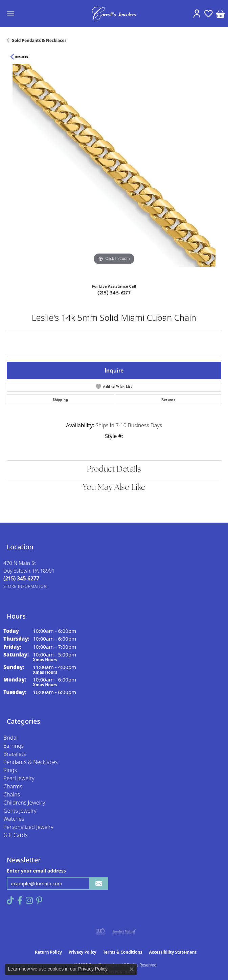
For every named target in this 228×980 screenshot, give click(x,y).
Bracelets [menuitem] (15, 754)
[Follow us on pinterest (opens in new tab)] (39, 901)
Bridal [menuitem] (10, 738)
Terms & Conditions (123, 952)
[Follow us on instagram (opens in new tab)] (29, 901)
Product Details (114, 470)
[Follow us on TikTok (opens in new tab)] (10, 901)
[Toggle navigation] (10, 14)
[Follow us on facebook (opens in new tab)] (20, 901)
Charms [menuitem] (13, 786)
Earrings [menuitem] (14, 746)
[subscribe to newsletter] (99, 883)
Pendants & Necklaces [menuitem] (30, 762)
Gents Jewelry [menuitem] (20, 811)
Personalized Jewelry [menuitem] (28, 827)
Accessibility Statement (173, 952)
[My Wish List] (209, 14)
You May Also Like (114, 488)
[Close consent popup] (132, 969)
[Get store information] (25, 586)
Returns (168, 400)
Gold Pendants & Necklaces (39, 40)
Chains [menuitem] (12, 794)
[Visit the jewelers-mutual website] (124, 932)
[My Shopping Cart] (220, 14)
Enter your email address (36, 871)
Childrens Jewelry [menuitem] (24, 803)
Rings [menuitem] (10, 770)
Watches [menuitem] (14, 819)
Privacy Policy (83, 952)
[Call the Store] (21, 578)
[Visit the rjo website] (100, 932)
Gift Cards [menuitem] (15, 835)
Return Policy (48, 952)
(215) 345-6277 (114, 293)
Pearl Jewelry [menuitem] (19, 778)
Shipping (60, 400)
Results (22, 57)
